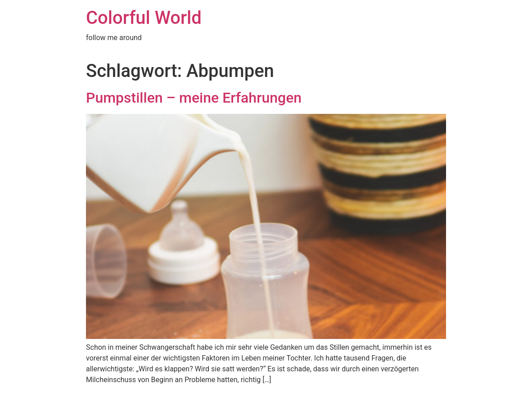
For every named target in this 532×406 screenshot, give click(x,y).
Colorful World (144, 18)
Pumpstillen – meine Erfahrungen (194, 98)
